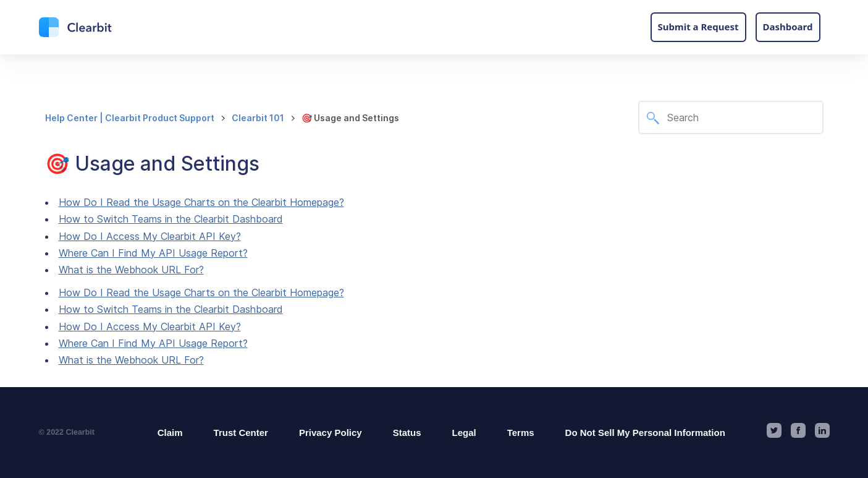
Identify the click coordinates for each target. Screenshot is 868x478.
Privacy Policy (331, 433)
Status (407, 433)
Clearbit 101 (258, 118)
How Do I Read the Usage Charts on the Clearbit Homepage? (201, 202)
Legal (464, 433)
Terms (521, 433)
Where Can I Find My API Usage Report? (153, 253)
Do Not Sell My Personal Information (645, 433)
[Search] (731, 117)
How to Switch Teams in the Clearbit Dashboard (171, 219)
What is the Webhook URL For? (131, 270)
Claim (170, 433)
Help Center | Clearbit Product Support (130, 118)
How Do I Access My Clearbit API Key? (150, 236)
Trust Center (241, 433)
